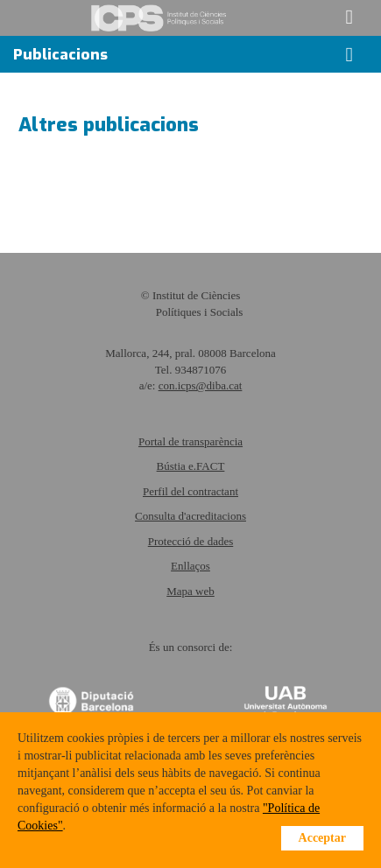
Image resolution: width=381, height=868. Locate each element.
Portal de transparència (190, 441)
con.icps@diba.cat (201, 385)
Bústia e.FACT (191, 466)
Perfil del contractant (190, 491)
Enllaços (190, 566)
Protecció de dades (190, 541)
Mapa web (190, 591)
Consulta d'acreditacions (190, 516)
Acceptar (322, 838)
